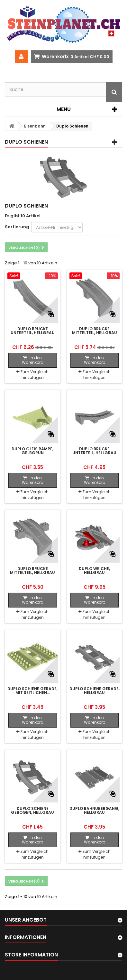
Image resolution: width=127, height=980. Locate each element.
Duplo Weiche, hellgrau (94, 571)
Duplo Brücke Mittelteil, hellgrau (95, 331)
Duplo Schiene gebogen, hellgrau (32, 811)
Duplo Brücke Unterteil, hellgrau (33, 331)
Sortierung (17, 227)
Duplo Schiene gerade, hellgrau (95, 691)
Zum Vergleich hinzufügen (34, 375)
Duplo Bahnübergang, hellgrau (94, 811)
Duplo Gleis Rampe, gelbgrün (32, 451)
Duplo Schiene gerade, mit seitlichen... (32, 691)
